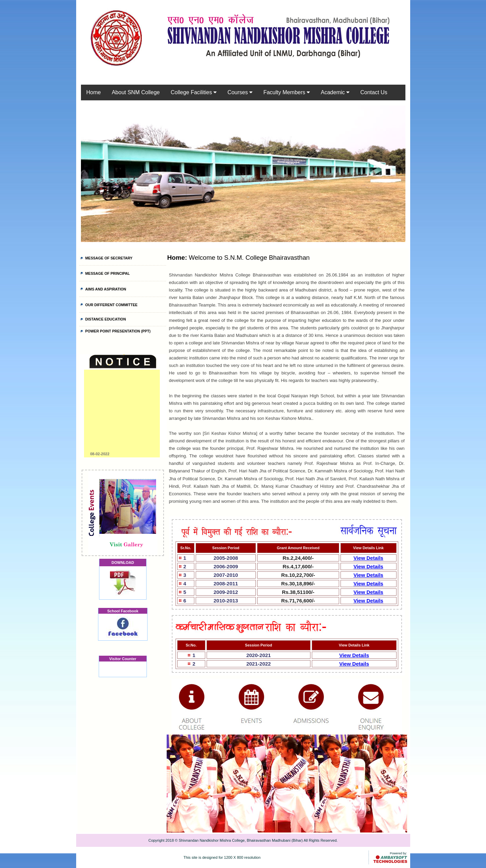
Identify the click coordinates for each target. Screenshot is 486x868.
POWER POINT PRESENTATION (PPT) (118, 331)
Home (94, 92)
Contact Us (374, 92)
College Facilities (194, 92)
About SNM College (136, 92)
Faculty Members (287, 92)
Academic (335, 92)
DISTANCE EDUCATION (105, 319)
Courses (240, 92)
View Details (368, 558)
